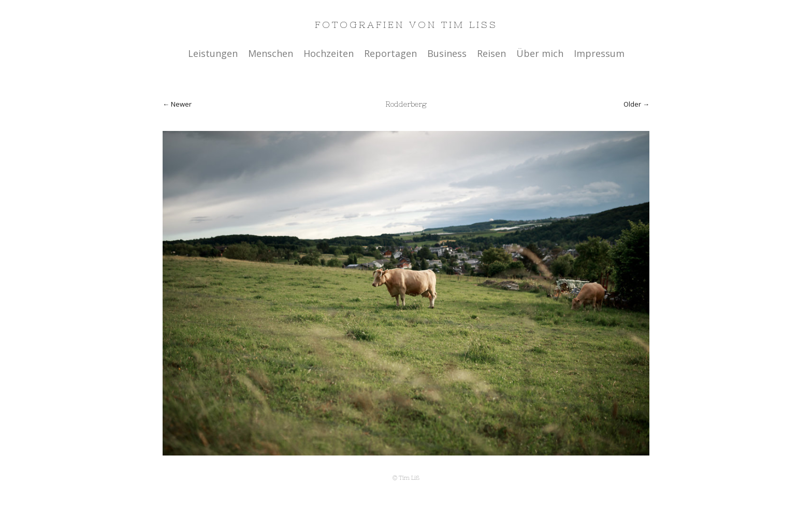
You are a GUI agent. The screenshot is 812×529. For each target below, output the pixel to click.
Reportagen (390, 53)
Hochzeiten (329, 53)
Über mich (540, 53)
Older (632, 104)
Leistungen (213, 53)
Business (447, 53)
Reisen (491, 53)
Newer (181, 104)
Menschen (271, 53)
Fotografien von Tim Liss (406, 25)
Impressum (599, 53)
